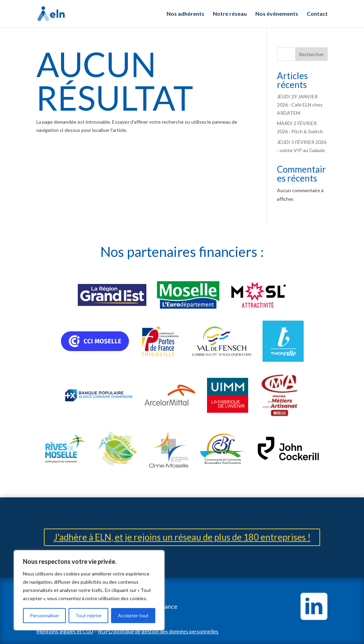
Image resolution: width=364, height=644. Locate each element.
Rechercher (311, 54)
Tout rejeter (89, 615)
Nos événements (277, 14)
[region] (89, 590)
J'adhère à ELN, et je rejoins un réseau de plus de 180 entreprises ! (182, 537)
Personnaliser (45, 615)
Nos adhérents (185, 14)
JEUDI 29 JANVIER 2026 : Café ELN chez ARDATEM (300, 105)
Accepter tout (133, 615)
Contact (317, 14)
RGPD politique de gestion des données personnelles (158, 631)
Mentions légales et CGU (65, 631)
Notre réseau (230, 14)
